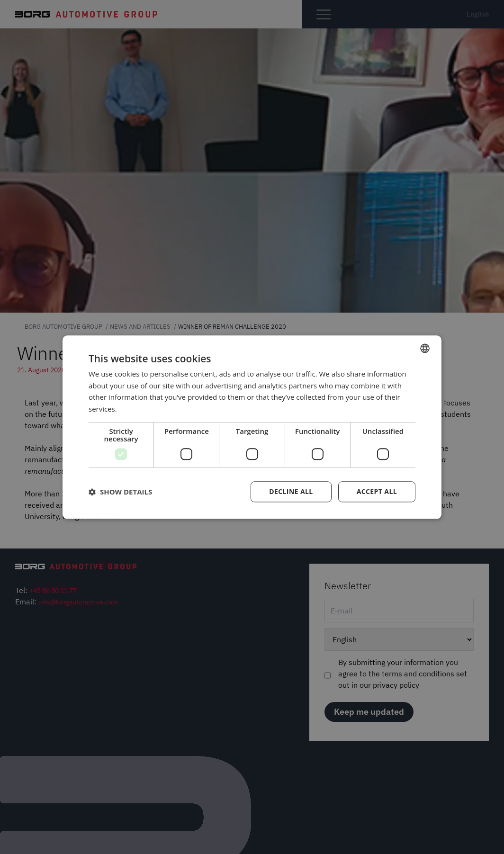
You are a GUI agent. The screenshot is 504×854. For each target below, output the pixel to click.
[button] (120, 492)
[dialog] (252, 427)
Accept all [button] (377, 491)
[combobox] (425, 348)
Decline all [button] (291, 491)
